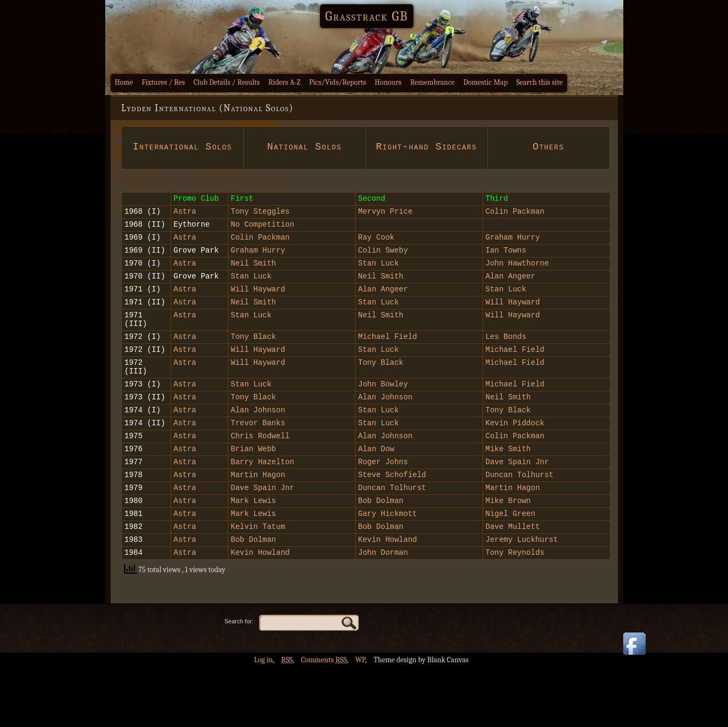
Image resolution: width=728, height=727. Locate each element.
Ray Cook (376, 256)
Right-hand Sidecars (427, 153)
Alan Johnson (386, 436)
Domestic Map (485, 82)
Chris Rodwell (260, 480)
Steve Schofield (392, 524)
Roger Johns (383, 509)
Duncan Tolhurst (520, 524)
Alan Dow (376, 495)
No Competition (263, 241)
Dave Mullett (513, 582)
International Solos (182, 153)
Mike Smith (508, 495)
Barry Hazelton (263, 509)
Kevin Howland (388, 597)
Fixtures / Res (164, 82)
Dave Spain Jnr (518, 509)
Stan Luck (381, 285)
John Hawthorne (518, 285)
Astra (185, 226)
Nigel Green (511, 568)
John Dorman (383, 611)
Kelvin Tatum (258, 582)
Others (548, 147)
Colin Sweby (383, 270)
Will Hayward (258, 314)
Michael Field (388, 368)
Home (124, 82)
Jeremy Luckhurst (522, 597)
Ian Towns (506, 270)
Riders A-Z (284, 82)
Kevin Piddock (515, 466)
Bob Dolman (381, 553)
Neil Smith (254, 285)
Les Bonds (506, 368)
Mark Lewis (254, 553)
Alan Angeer (511, 299)
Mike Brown (508, 553)
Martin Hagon (258, 524)
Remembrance (433, 82)
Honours (388, 82)
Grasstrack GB (367, 16)
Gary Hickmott (388, 568)
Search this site (540, 82)
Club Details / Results (227, 82)
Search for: (239, 681)
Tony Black (254, 368)
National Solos (304, 147)
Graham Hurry (513, 256)
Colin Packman (515, 226)
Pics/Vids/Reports (338, 82)
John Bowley (383, 422)
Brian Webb (254, 495)
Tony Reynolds (515, 611)
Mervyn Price (386, 226)
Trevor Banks (258, 466)
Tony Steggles (260, 226)
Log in (264, 719)
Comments (324, 719)
